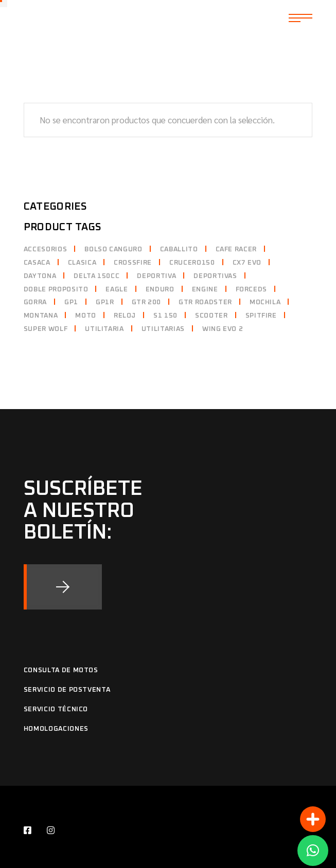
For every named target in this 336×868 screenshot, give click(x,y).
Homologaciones (56, 729)
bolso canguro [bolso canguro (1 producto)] (113, 250)
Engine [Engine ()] (205, 290)
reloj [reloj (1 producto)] (125, 316)
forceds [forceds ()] (252, 290)
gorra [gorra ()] (35, 302)
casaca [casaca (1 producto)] (37, 263)
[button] (313, 851)
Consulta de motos (61, 670)
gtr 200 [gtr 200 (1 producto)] (147, 302)
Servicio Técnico (56, 709)
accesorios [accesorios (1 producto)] (46, 250)
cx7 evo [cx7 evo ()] (247, 263)
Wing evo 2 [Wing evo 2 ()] (223, 329)
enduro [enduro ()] (160, 290)
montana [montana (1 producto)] (41, 316)
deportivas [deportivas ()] (215, 276)
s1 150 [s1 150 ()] (165, 316)
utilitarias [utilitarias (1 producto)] (163, 329)
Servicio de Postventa (67, 690)
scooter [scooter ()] (211, 316)
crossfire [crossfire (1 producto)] (133, 263)
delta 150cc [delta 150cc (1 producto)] (96, 276)
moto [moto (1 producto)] (86, 316)
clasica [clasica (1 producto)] (82, 263)
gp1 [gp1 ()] (71, 302)
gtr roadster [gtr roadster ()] (205, 302)
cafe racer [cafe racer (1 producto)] (236, 250)
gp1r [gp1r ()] (105, 302)
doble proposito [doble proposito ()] (56, 290)
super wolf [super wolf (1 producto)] (46, 329)
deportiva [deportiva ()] (156, 276)
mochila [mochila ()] (265, 302)
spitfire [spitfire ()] (261, 316)
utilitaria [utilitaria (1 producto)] (104, 329)
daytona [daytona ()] (40, 276)
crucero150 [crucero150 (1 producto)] (192, 263)
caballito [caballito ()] (179, 250)
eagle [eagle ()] (117, 290)
